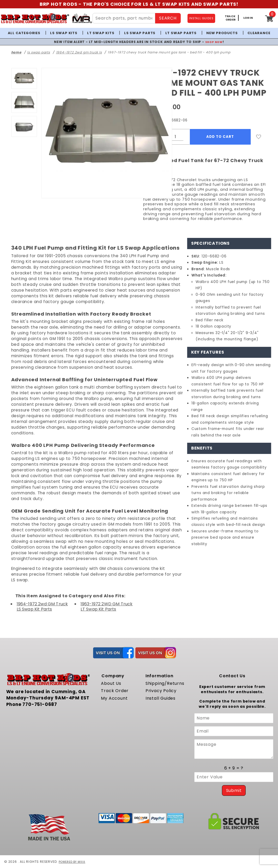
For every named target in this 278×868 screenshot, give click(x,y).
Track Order (115, 691)
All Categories (24, 33)
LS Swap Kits (64, 33)
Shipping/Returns (165, 683)
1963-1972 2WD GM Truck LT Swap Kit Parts (107, 606)
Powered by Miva (74, 862)
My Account (114, 698)
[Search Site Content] (124, 18)
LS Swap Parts (140, 33)
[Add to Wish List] (259, 137)
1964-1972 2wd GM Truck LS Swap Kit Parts (42, 606)
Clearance (259, 33)
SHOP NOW (214, 42)
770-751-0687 (40, 704)
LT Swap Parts (181, 33)
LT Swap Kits (101, 33)
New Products (222, 33)
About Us (111, 683)
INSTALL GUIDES (201, 18)
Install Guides (161, 698)
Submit (234, 790)
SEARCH (168, 18)
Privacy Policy (161, 691)
